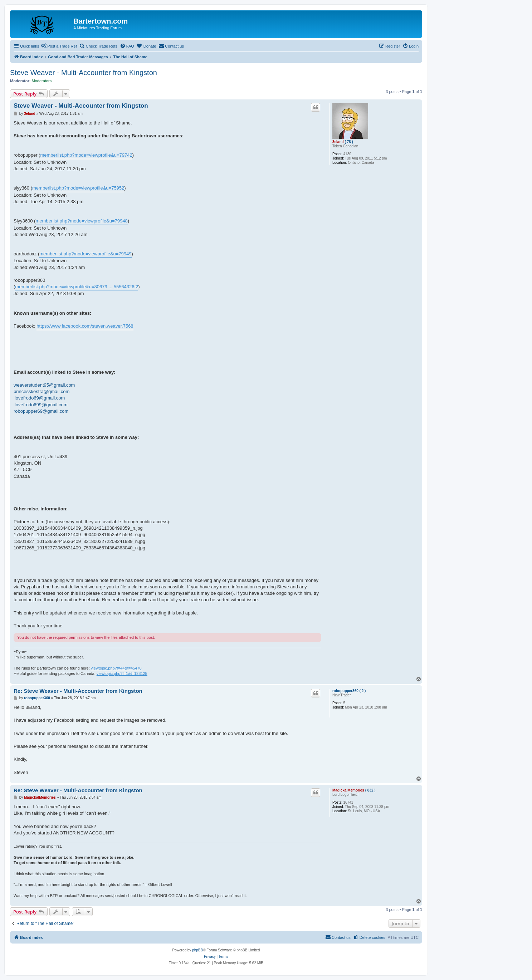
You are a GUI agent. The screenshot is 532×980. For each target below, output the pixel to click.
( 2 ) (363, 691)
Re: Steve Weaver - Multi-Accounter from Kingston (78, 691)
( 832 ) (370, 790)
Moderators (42, 81)
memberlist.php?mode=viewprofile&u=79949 (85, 254)
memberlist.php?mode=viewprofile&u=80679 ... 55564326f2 (77, 287)
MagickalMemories (348, 790)
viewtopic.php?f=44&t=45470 (116, 668)
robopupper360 (345, 691)
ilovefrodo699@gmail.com (41, 405)
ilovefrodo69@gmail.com (39, 398)
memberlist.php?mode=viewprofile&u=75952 (78, 188)
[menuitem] (127, 46)
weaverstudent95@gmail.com (44, 385)
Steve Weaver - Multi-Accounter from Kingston (84, 73)
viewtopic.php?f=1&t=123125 (122, 673)
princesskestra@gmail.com (42, 391)
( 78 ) (349, 142)
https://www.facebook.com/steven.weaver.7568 (85, 326)
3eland (338, 142)
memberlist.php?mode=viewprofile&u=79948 (81, 221)
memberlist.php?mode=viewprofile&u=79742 (86, 155)
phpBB (197, 950)
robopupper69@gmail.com (41, 411)
